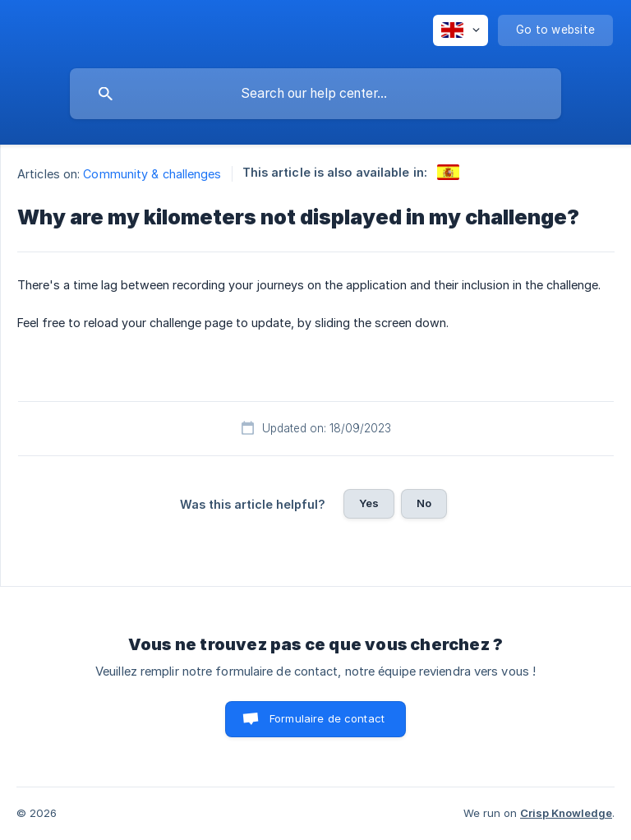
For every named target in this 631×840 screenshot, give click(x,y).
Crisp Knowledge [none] (566, 813)
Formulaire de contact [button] (327, 718)
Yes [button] (369, 503)
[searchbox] (315, 94)
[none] (461, 30)
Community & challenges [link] (152, 174)
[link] (448, 172)
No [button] (424, 503)
